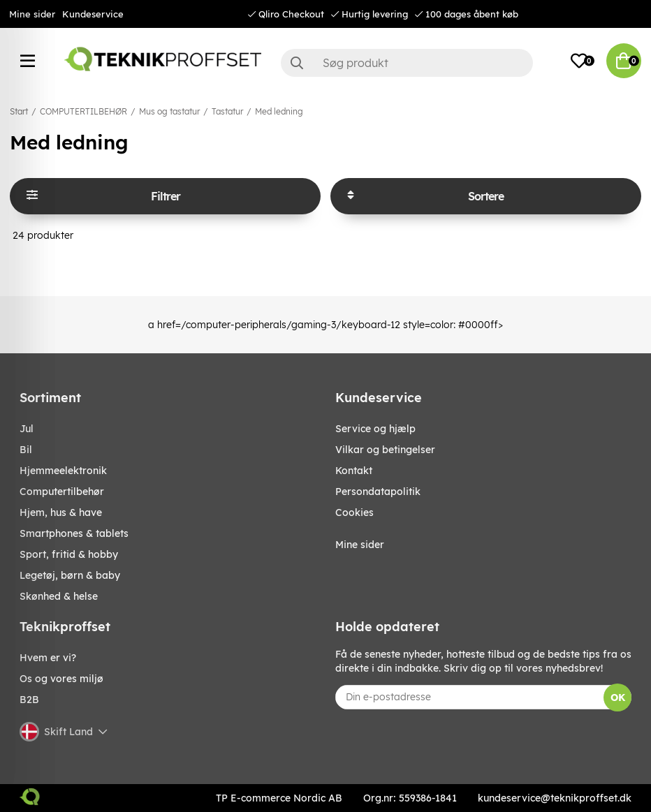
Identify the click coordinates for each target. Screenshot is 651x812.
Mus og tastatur (169, 111)
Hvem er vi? (48, 658)
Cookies (354, 512)
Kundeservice (93, 14)
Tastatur (227, 111)
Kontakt (354, 471)
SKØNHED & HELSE (59, 596)
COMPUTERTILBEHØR (83, 111)
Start (19, 111)
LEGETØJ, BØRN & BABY (70, 575)
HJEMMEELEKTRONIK (63, 471)
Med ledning (279, 111)
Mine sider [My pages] (360, 545)
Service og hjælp (375, 429)
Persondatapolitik (378, 492)
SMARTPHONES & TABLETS (74, 533)
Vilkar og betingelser (385, 450)
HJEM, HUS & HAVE (61, 512)
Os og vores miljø (61, 679)
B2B (29, 700)
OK (618, 697)
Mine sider (32, 14)
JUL (27, 429)
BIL (26, 450)
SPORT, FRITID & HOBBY (69, 554)
